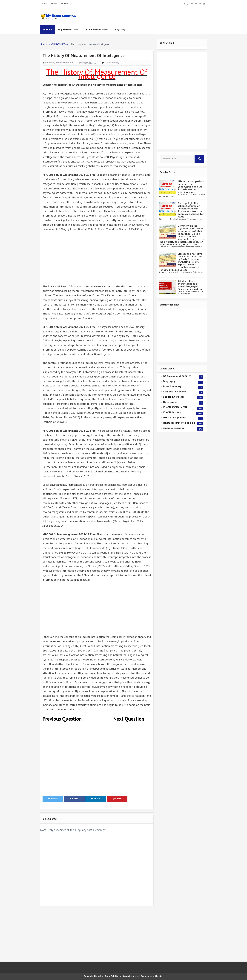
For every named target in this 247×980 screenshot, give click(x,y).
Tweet (53, 799)
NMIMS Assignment (174, 418)
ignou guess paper (174, 428)
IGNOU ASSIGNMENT (175, 407)
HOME (45, 3)
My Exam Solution (110, 976)
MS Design (158, 976)
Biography (120, 29)
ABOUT (54, 3)
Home (47, 29)
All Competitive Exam (96, 29)
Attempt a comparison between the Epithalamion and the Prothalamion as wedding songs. (191, 187)
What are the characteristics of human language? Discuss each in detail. (191, 285)
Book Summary (172, 386)
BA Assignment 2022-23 (177, 376)
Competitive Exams (175, 392)
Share (74, 799)
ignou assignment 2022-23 (179, 423)
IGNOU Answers (172, 412)
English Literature (68, 29)
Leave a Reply (112, 63)
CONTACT (65, 3)
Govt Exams (170, 402)
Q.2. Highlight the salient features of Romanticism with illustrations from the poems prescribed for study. (191, 210)
